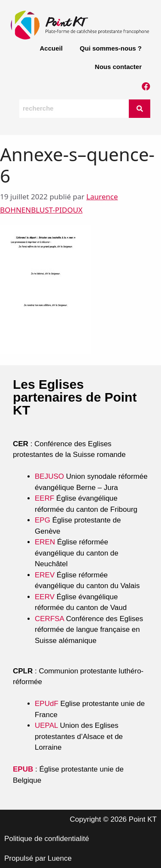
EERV (45, 597)
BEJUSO (50, 476)
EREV (45, 575)
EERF (44, 498)
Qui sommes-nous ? (111, 48)
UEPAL (46, 725)
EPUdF (47, 704)
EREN (45, 542)
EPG (43, 520)
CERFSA (49, 619)
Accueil (51, 48)
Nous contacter (118, 67)
